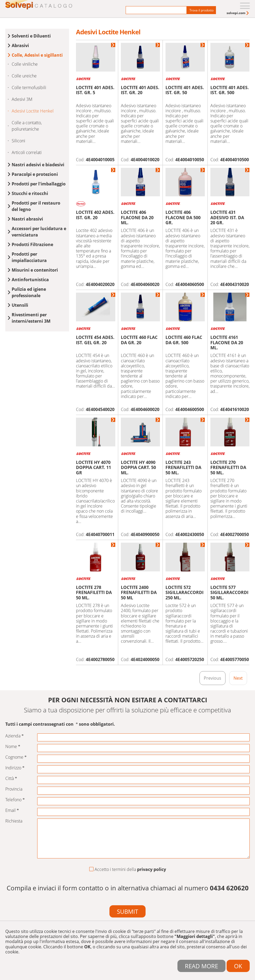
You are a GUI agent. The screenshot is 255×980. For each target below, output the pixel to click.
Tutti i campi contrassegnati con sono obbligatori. (60, 724)
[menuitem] (238, 13)
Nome (13, 747)
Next (238, 678)
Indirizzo (15, 768)
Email (12, 810)
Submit (127, 911)
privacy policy (152, 869)
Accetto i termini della (128, 870)
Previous (212, 678)
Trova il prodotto (201, 10)
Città (11, 778)
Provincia (14, 789)
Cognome (16, 757)
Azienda (14, 736)
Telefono (15, 800)
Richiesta (14, 821)
